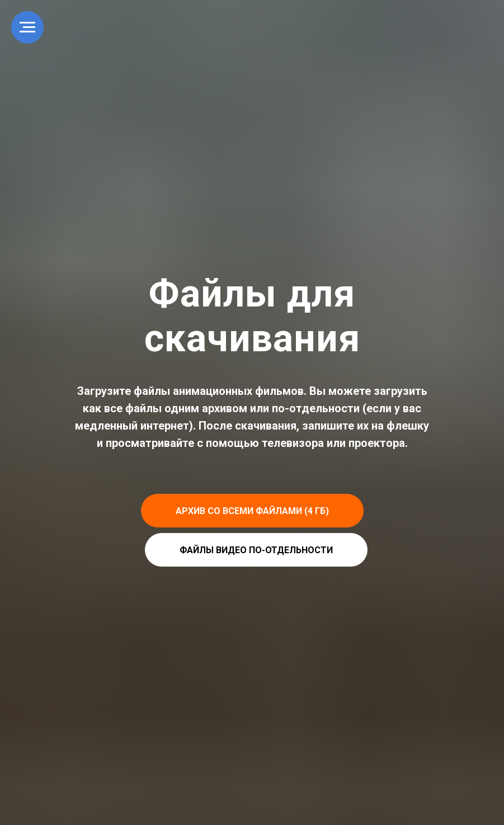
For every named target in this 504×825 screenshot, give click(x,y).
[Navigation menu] (27, 27)
